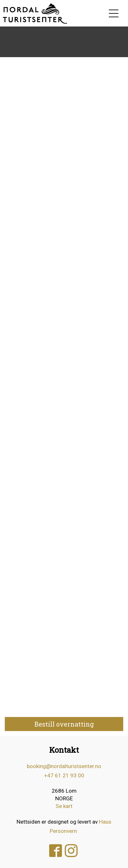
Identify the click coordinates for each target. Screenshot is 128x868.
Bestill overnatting (64, 724)
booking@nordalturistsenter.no (64, 766)
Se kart (64, 806)
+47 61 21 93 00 (64, 775)
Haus (105, 822)
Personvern (63, 831)
